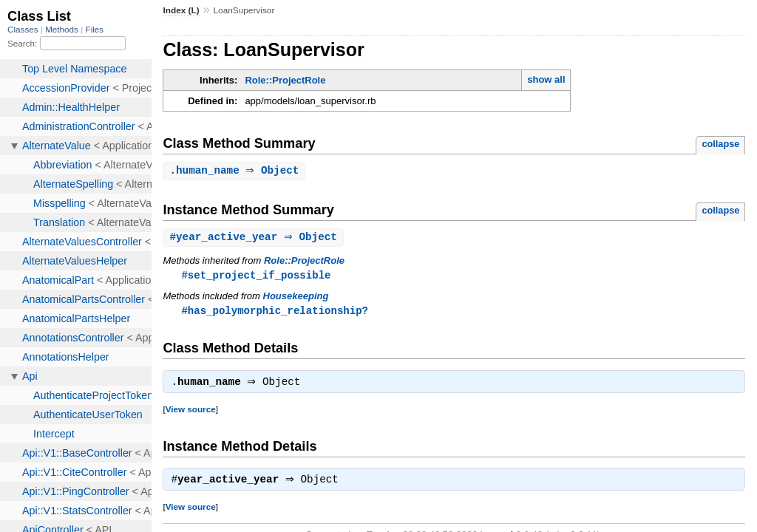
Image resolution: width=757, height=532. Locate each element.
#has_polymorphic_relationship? (275, 313)
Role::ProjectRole (285, 80)
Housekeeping (296, 298)
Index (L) (181, 10)
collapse (720, 144)
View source (191, 413)
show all (546, 79)
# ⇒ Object (255, 238)
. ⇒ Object (236, 171)
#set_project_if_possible (256, 277)
